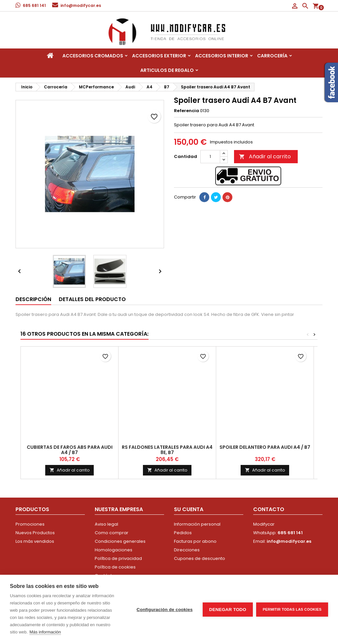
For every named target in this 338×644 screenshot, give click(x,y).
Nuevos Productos (35, 533)
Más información (45, 632)
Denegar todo (228, 610)
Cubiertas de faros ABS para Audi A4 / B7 (70, 450)
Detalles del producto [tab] (92, 299)
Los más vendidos (35, 541)
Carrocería (272, 56)
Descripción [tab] (33, 299)
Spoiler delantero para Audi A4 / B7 (265, 447)
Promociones (30, 524)
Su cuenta (189, 509)
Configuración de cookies (165, 610)
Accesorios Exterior (159, 56)
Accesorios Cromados (93, 56)
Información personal (197, 524)
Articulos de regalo (167, 70)
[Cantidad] (210, 157)
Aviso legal (106, 524)
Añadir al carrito (265, 156)
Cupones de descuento (200, 558)
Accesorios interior (222, 56)
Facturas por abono (195, 541)
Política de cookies (115, 567)
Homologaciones (114, 550)
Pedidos (183, 533)
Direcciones (187, 550)
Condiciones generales (120, 541)
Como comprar (112, 533)
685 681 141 (34, 5)
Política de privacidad (118, 558)
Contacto (269, 509)
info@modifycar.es (81, 5)
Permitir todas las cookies (292, 609)
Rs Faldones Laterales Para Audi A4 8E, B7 (167, 450)
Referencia (186, 111)
